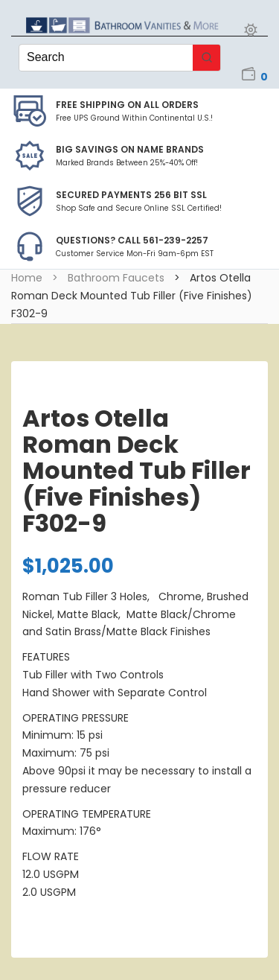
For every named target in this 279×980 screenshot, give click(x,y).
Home (27, 278)
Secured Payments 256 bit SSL (131, 195)
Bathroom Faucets (116, 278)
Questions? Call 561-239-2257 (132, 240)
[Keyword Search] (106, 58)
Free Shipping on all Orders (127, 105)
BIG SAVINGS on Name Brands (130, 149)
